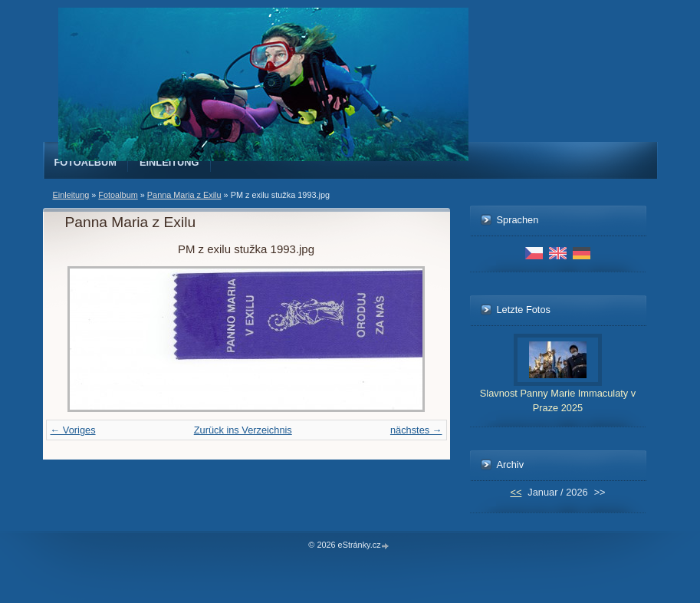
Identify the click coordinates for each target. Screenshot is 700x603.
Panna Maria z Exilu (184, 195)
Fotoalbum (86, 162)
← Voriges (73, 430)
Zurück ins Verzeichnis (243, 430)
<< (516, 492)
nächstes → (416, 430)
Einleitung (169, 162)
